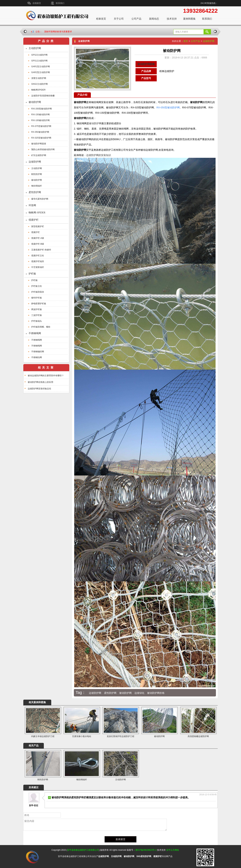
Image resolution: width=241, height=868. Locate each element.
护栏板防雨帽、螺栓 (41, 327)
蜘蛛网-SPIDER (37, 213)
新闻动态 (154, 19)
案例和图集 (189, 19)
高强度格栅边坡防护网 (198, 736)
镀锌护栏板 (37, 298)
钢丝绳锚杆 (37, 186)
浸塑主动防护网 (39, 78)
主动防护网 (35, 48)
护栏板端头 (37, 321)
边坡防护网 (35, 162)
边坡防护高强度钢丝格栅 (43, 96)
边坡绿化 (139, 693)
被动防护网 (35, 102)
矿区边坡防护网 (39, 155)
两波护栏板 (37, 309)
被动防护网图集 (146, 64)
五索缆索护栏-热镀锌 (41, 250)
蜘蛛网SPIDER (38, 90)
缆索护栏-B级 (38, 244)
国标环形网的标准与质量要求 (58, 32)
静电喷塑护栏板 (39, 304)
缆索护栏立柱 (38, 256)
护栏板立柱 (37, 286)
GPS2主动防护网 (39, 55)
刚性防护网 (37, 174)
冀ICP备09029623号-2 (146, 850)
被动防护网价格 (156, 693)
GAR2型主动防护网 (41, 72)
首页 (186, 41)
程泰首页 (101, 19)
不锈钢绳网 (35, 333)
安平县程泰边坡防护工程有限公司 (83, 850)
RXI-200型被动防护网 (42, 109)
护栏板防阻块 (38, 292)
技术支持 (172, 19)
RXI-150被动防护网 (40, 115)
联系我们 (60, 3)
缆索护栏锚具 (38, 261)
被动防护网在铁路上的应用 (40, 382)
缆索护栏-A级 (38, 238)
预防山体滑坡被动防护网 (43, 149)
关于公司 (119, 19)
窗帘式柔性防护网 (40, 199)
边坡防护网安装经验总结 (39, 389)
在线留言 (37, 3)
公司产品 (136, 19)
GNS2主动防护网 (39, 84)
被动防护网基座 (39, 144)
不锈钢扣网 (37, 357)
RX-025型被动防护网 (41, 138)
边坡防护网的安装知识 (99, 155)
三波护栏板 (37, 315)
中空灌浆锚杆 (38, 267)
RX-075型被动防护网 (41, 126)
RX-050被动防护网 (40, 132)
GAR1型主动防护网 (41, 67)
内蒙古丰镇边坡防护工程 (43, 736)
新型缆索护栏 (38, 226)
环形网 (32, 205)
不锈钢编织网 (38, 352)
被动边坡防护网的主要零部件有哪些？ (46, 376)
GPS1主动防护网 (39, 61)
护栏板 (32, 274)
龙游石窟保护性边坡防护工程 (120, 736)
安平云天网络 (173, 850)
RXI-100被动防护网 (40, 120)
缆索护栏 (34, 220)
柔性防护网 (35, 192)
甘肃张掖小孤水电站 (82, 736)
